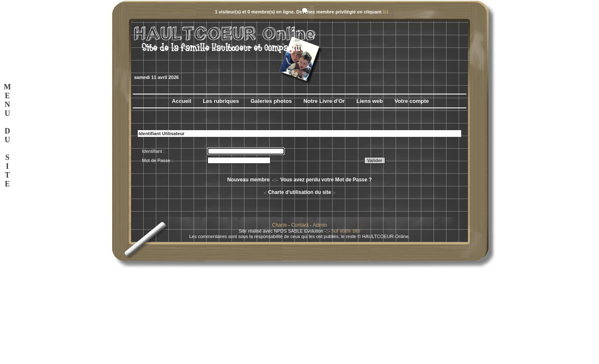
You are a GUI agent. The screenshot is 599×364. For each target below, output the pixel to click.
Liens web (369, 101)
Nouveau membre (248, 180)
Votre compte (412, 101)
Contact (300, 225)
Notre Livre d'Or (324, 101)
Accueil (181, 101)
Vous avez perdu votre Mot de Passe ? (326, 180)
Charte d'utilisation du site (299, 192)
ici (385, 12)
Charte (280, 225)
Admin (320, 225)
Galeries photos (271, 101)
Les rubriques (221, 101)
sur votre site (346, 231)
